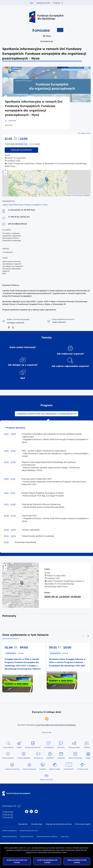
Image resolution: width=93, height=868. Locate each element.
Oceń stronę (46, 732)
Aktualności (50, 758)
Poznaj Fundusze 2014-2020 (29, 831)
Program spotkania (16, 428)
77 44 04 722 (8, 817)
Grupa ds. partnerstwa (12, 769)
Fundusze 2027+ (69, 769)
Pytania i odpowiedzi (24, 758)
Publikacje (87, 747)
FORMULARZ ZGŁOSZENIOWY (21, 150)
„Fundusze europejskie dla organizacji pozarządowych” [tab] (47, 414)
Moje (32, 3)
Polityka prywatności (27, 837)
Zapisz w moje (86, 133)
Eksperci (88, 758)
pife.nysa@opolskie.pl (17, 224)
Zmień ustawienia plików (77, 861)
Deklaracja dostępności (10, 837)
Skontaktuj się (47, 41)
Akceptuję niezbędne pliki (47, 861)
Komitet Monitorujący (75, 758)
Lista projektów (49, 747)
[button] (46, 180)
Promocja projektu (74, 747)
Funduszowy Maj (83, 769)
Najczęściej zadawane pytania (59, 824)
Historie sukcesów (8, 758)
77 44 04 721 (8, 815)
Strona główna (6, 121)
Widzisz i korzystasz (46, 780)
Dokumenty (61, 747)
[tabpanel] (46, 487)
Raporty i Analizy (55, 769)
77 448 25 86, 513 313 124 (19, 217)
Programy (57, 3)
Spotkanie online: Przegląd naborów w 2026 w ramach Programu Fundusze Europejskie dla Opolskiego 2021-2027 (67, 662)
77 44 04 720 (8, 812)
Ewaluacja (43, 769)
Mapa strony (65, 837)
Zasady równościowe (29, 769)
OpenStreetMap (78, 195)
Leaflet (67, 195)
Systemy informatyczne (33, 747)
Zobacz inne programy (9, 831)
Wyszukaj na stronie (43, 3)
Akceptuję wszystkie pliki (17, 861)
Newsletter (23, 824)
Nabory (19, 747)
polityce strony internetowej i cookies (54, 852)
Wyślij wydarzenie (59, 322)
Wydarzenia (12, 121)
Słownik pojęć (37, 824)
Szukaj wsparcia (8, 747)
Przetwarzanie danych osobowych (47, 837)
